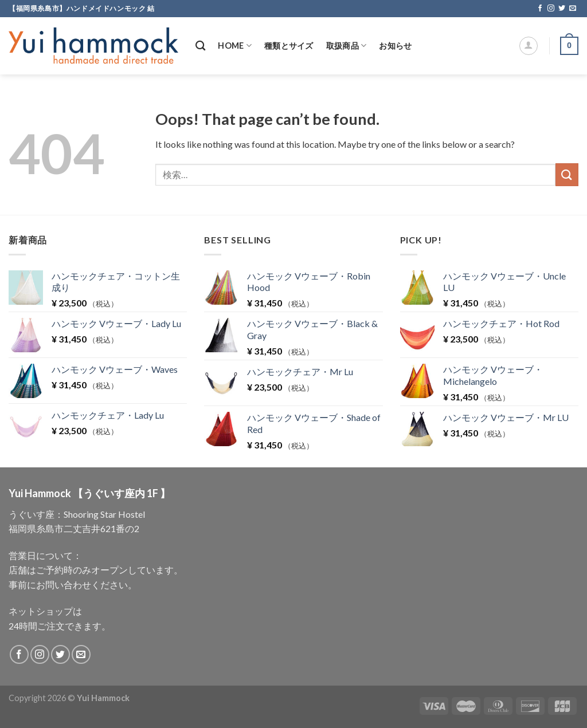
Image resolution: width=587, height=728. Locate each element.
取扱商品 (347, 46)
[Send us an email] (573, 9)
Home (235, 46)
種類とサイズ (289, 46)
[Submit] (567, 174)
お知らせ (395, 46)
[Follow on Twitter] (562, 9)
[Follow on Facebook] (540, 9)
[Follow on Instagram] (551, 9)
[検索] (200, 46)
